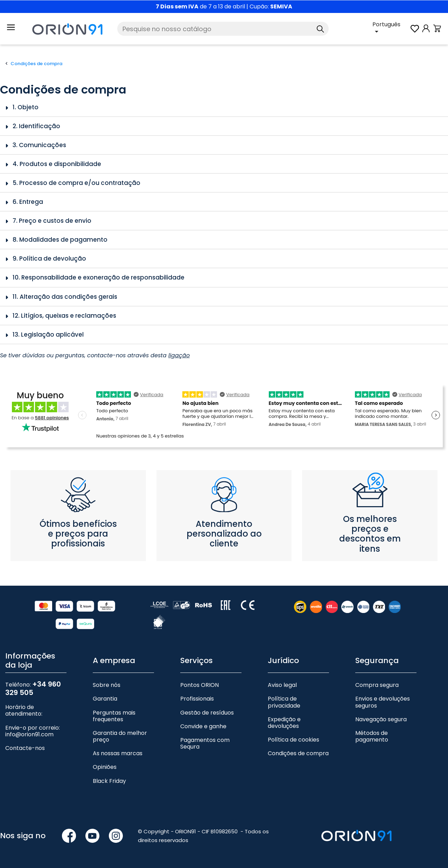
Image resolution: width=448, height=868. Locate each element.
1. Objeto (26, 107)
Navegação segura (381, 719)
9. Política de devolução (49, 259)
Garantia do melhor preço (120, 736)
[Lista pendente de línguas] (391, 29)
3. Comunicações (39, 145)
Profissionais (197, 699)
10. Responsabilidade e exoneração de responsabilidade (99, 277)
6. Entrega (28, 202)
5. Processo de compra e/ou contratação (76, 183)
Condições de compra (298, 753)
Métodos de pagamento (372, 736)
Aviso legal (282, 685)
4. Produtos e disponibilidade (57, 164)
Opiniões (105, 767)
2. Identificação (36, 126)
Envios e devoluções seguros (383, 702)
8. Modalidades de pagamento (60, 240)
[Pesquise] (223, 29)
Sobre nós (107, 685)
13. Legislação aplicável (48, 335)
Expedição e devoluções (284, 723)
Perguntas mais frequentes (114, 716)
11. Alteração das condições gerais (65, 297)
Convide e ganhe (203, 726)
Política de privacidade (284, 702)
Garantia (105, 699)
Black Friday (109, 781)
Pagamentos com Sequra (205, 743)
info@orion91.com (29, 734)
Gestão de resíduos (207, 713)
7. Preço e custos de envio (52, 221)
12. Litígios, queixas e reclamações (64, 316)
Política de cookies (293, 740)
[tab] (224, 108)
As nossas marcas (118, 753)
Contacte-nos (25, 748)
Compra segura (377, 685)
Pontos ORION (199, 685)
